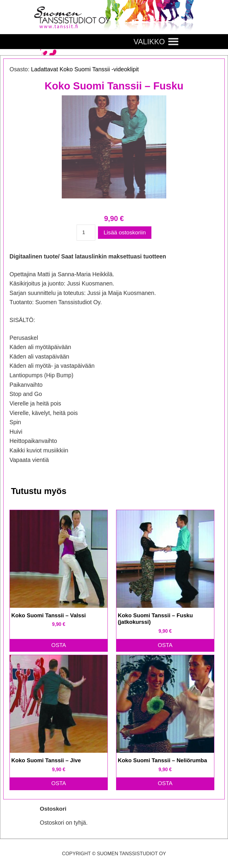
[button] (149, 42)
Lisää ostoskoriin (125, 232)
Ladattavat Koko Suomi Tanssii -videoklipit (85, 69)
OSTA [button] (59, 645)
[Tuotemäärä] (86, 233)
